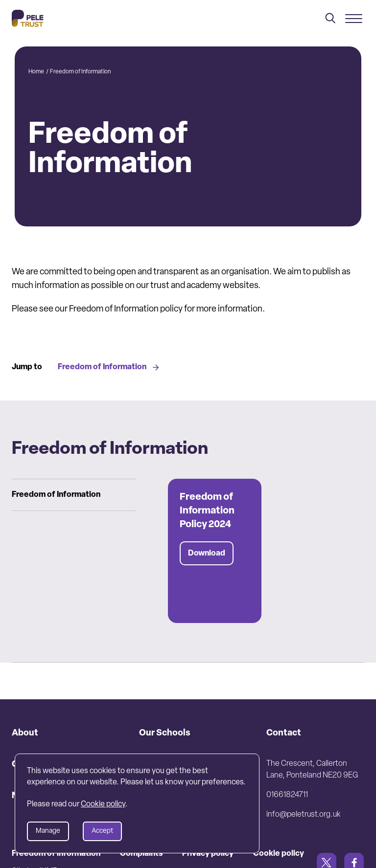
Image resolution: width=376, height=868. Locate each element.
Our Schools (165, 733)
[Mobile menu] (354, 19)
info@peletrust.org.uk (303, 815)
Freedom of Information (108, 367)
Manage (48, 831)
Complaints (141, 854)
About (25, 733)
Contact (284, 733)
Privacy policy (208, 854)
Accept (102, 831)
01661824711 (287, 795)
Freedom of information (56, 854)
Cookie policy (279, 854)
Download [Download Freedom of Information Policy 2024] (207, 554)
